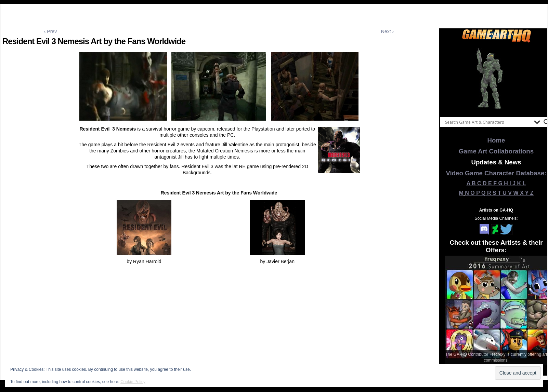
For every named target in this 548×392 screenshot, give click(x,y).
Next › (387, 31)
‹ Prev (50, 31)
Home (496, 140)
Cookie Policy (133, 382)
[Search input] (488, 122)
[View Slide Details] (496, 78)
